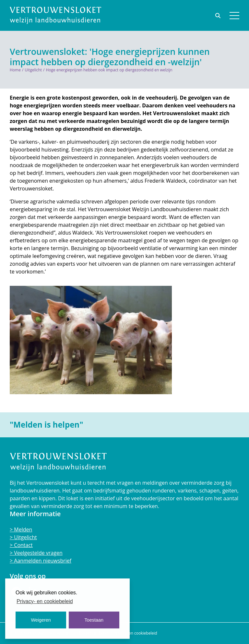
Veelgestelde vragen (38, 553)
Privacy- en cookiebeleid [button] (45, 601)
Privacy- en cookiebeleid (135, 633)
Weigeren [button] (41, 620)
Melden (22, 529)
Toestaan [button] (94, 620)
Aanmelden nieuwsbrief (42, 561)
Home (15, 70)
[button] (234, 16)
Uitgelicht (33, 70)
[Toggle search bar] (219, 16)
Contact (23, 545)
